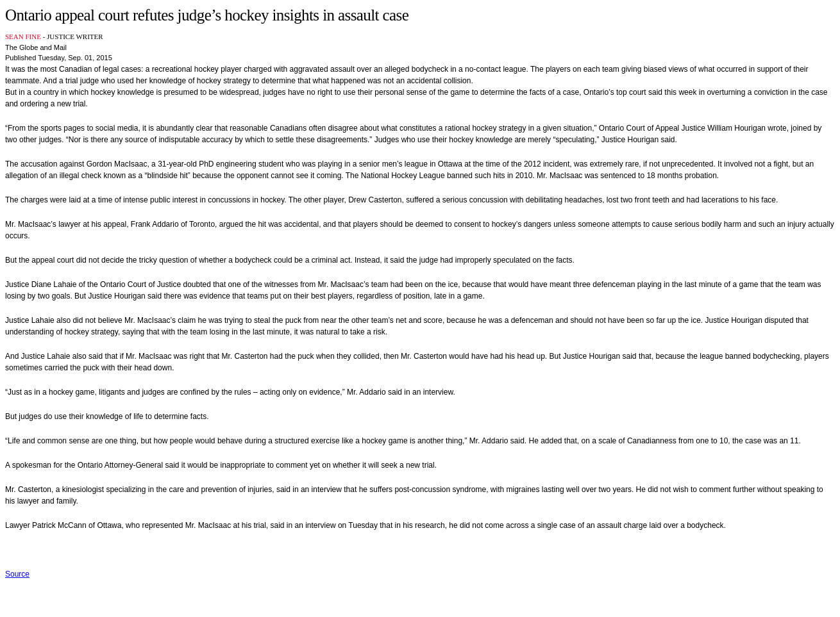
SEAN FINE (23, 37)
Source (17, 574)
